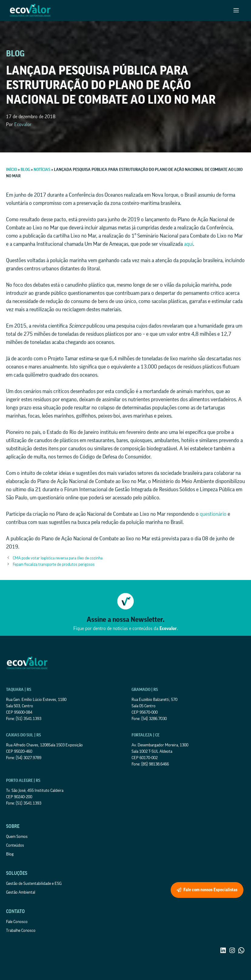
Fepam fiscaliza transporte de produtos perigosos (54, 565)
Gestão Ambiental (21, 892)
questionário (213, 514)
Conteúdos (15, 845)
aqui (189, 244)
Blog (25, 170)
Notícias (42, 170)
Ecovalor (23, 125)
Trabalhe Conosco (21, 931)
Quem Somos (17, 837)
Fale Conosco (17, 922)
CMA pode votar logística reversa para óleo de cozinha (58, 558)
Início (12, 170)
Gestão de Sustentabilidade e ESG (34, 884)
